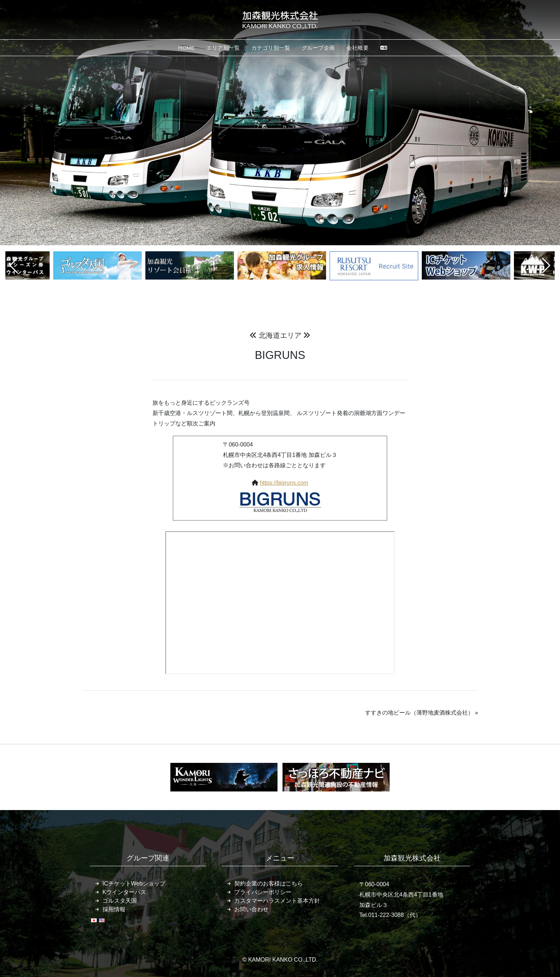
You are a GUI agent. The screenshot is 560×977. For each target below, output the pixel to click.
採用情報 (114, 909)
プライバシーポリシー (263, 892)
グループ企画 (318, 48)
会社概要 (357, 48)
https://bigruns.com (284, 483)
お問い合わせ (251, 909)
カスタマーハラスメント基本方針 (277, 901)
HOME (187, 48)
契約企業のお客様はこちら (269, 884)
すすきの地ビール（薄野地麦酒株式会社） (419, 713)
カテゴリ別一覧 (271, 48)
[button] (14, 266)
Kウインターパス (124, 892)
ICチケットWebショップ (134, 884)
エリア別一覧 (223, 48)
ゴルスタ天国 (120, 901)
